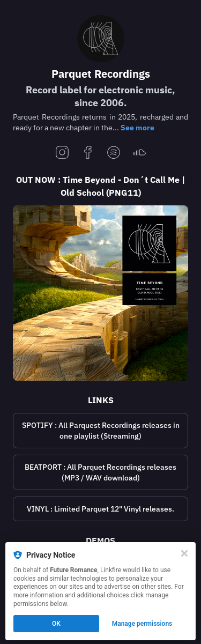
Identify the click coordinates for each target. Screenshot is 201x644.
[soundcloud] (139, 153)
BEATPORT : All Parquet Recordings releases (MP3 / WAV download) (100, 472)
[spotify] (114, 153)
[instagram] (62, 153)
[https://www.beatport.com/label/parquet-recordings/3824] (100, 472)
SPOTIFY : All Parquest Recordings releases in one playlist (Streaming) (101, 431)
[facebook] (88, 153)
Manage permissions (142, 624)
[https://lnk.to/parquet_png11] (100, 293)
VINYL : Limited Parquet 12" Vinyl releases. (100, 509)
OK (56, 624)
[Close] (184, 553)
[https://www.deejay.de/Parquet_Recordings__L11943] (100, 509)
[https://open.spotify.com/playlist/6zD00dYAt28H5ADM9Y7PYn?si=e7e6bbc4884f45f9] (100, 431)
